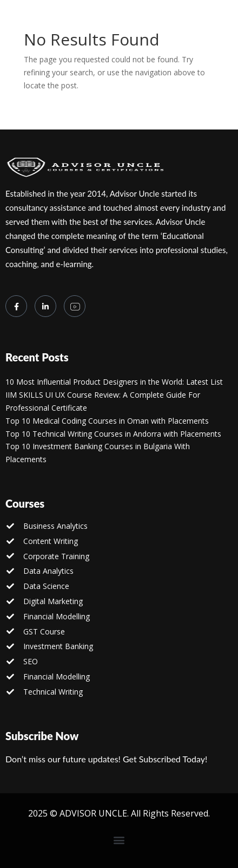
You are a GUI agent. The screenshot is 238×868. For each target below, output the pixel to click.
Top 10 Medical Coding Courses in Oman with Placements (107, 421)
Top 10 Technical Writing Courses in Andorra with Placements (113, 434)
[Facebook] (16, 306)
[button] (119, 840)
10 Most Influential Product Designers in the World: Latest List (114, 382)
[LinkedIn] (45, 306)
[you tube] (75, 306)
